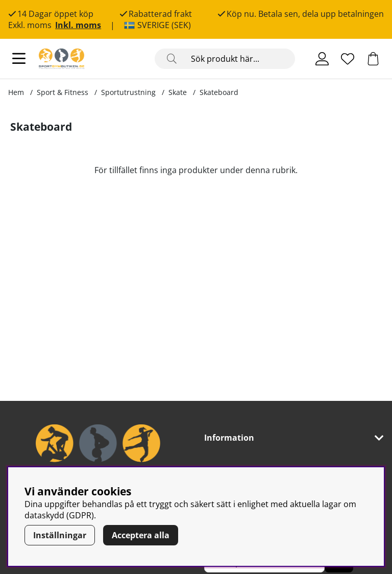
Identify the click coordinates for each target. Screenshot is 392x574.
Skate (178, 92)
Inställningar (60, 535)
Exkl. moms (30, 25)
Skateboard (219, 92)
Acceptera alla (141, 535)
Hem (16, 92)
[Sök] (225, 59)
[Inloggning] (322, 59)
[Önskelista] (348, 59)
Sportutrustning (128, 92)
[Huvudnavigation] (19, 59)
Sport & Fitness (63, 92)
